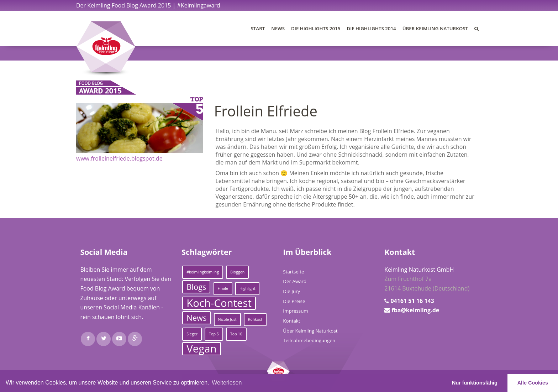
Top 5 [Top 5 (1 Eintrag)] (214, 334)
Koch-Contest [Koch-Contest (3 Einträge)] (219, 303)
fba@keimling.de (415, 310)
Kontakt (291, 321)
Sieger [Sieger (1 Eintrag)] (192, 334)
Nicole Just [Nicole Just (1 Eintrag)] (227, 319)
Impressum (295, 311)
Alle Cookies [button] (533, 383)
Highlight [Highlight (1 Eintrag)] (247, 288)
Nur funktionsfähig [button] (475, 383)
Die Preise (294, 301)
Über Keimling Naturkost (435, 28)
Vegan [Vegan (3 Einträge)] (201, 349)
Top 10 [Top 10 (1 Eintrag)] (236, 334)
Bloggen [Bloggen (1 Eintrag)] (237, 272)
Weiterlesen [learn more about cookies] (227, 383)
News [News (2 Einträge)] (196, 318)
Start (258, 28)
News (278, 28)
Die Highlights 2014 (371, 28)
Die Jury (291, 291)
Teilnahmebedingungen (309, 340)
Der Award (295, 281)
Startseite (293, 272)
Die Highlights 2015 (316, 28)
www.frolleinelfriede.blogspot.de (119, 158)
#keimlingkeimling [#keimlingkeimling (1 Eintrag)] (203, 272)
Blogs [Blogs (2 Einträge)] (196, 287)
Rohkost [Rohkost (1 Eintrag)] (255, 319)
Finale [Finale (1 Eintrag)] (223, 288)
